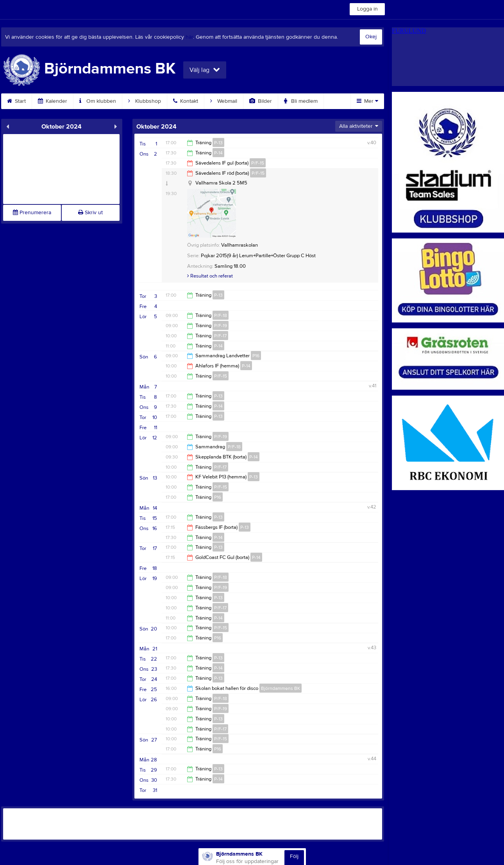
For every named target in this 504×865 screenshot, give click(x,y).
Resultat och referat (210, 276)
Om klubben (98, 101)
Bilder (261, 101)
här (189, 37)
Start (16, 101)
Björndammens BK (281, 688)
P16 (256, 356)
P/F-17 (220, 336)
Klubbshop (145, 101)
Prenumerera (32, 213)
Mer (367, 101)
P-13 (218, 143)
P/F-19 (221, 326)
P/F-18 (221, 315)
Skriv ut (90, 213)
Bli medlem (301, 101)
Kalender (53, 101)
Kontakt (186, 101)
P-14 (218, 153)
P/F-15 (258, 163)
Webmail (224, 101)
